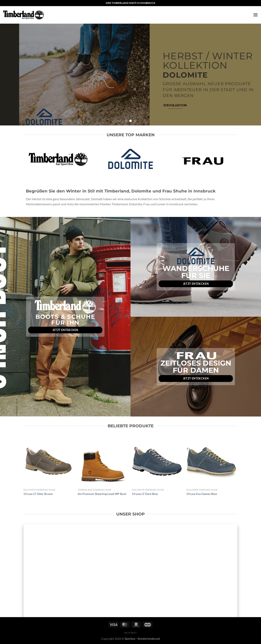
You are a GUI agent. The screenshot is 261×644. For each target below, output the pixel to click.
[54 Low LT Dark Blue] (157, 461)
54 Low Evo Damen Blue (202, 494)
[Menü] (255, 15)
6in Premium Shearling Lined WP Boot (102, 494)
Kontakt (130, 633)
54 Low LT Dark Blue (145, 494)
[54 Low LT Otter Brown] (49, 461)
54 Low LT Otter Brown (38, 494)
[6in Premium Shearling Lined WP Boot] (103, 461)
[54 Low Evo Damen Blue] (212, 461)
